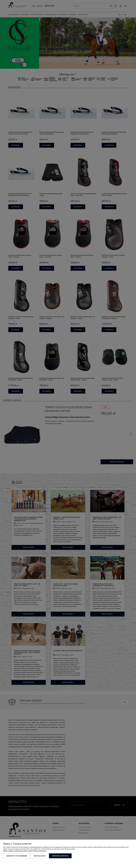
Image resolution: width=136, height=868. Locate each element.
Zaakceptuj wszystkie (60, 856)
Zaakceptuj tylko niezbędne (17, 856)
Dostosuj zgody (40, 856)
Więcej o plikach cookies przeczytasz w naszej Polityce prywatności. (25, 851)
